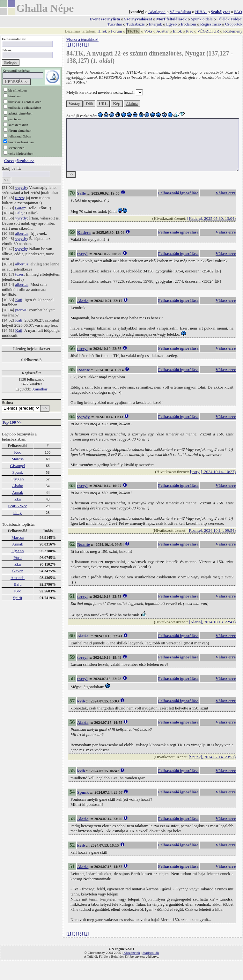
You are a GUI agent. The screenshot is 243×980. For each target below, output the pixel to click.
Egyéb (171, 24)
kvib (81, 701)
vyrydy (21, 187)
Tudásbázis (136, 24)
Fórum (117, 31)
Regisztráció (211, 24)
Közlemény (233, 31)
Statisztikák (151, 953)
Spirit (18, 598)
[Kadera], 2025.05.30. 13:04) (211, 218)
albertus (22, 233)
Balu (18, 584)
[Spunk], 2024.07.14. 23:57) (212, 757)
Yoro (17, 557)
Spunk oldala (202, 19)
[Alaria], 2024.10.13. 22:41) (212, 622)
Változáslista (180, 12)
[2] (74, 45)
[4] (86, 45)
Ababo (18, 486)
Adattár (162, 31)
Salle (81, 193)
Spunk (17, 472)
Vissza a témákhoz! (82, 39)
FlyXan (18, 479)
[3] (81, 45)
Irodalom (188, 24)
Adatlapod (157, 12)
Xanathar (40, 389)
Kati (19, 300)
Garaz (20, 208)
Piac (189, 31)
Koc (18, 452)
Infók (177, 31)
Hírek (102, 31)
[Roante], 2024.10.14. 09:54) (212, 530)
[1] (69, 45)
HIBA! (201, 12)
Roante (84, 370)
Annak (18, 492)
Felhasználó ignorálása (178, 193)
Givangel (18, 466)
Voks (148, 31)
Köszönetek (132, 953)
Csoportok (234, 24)
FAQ (238, 12)
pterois (21, 310)
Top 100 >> (12, 422)
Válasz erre (226, 193)
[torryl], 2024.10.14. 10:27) (213, 472)
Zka (18, 499)
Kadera (84, 232)
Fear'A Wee (18, 506)
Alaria (83, 301)
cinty (18, 512)
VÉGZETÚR (208, 31)
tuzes (20, 198)
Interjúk (155, 24)
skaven (18, 571)
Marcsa (18, 459)
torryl (82, 254)
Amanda (18, 578)
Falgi (20, 213)
